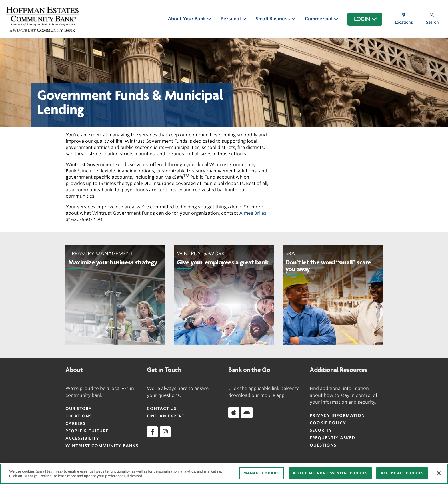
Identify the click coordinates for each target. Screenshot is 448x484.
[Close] (439, 473)
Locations (79, 416)
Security (321, 430)
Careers (75, 423)
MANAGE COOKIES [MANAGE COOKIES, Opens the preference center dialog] (262, 473)
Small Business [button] (273, 19)
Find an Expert (166, 416)
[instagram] (165, 432)
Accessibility (82, 438)
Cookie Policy (328, 423)
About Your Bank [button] (187, 19)
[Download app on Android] (247, 413)
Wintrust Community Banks (102, 446)
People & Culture (87, 431)
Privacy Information (337, 415)
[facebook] (152, 432)
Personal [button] (231, 19)
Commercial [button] (319, 19)
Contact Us (162, 409)
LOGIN (366, 19)
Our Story (79, 409)
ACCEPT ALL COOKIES (402, 473)
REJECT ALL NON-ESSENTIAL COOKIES (330, 473)
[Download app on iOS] (234, 413)
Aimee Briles (253, 213)
